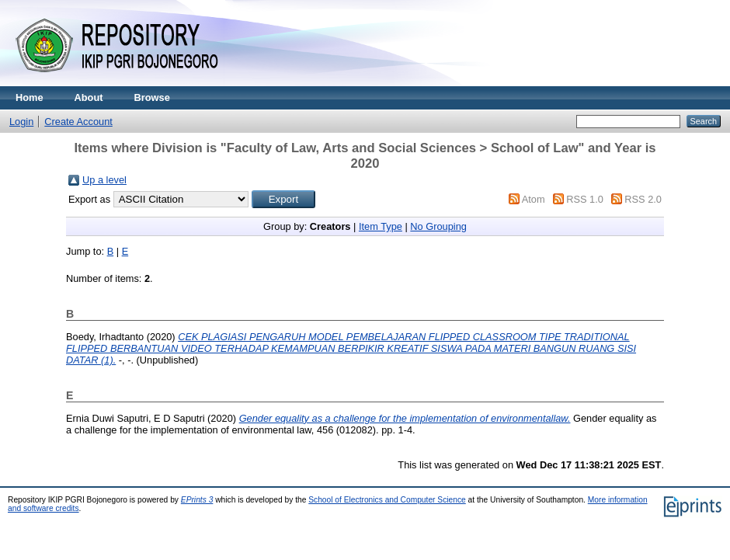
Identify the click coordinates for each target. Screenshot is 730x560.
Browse (152, 97)
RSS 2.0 (643, 199)
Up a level (104, 180)
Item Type (381, 226)
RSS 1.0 (585, 199)
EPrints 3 (197, 500)
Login (21, 122)
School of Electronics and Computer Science (387, 500)
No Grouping (438, 226)
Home (30, 97)
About (89, 97)
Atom (534, 199)
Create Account (78, 122)
